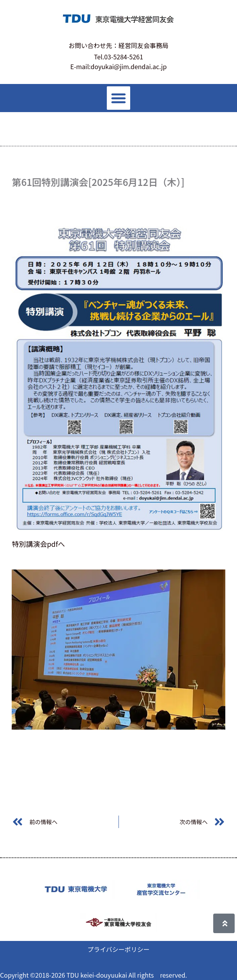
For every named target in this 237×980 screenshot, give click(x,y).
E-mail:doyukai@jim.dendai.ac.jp (118, 66)
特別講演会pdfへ (38, 544)
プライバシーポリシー (118, 949)
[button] (118, 98)
